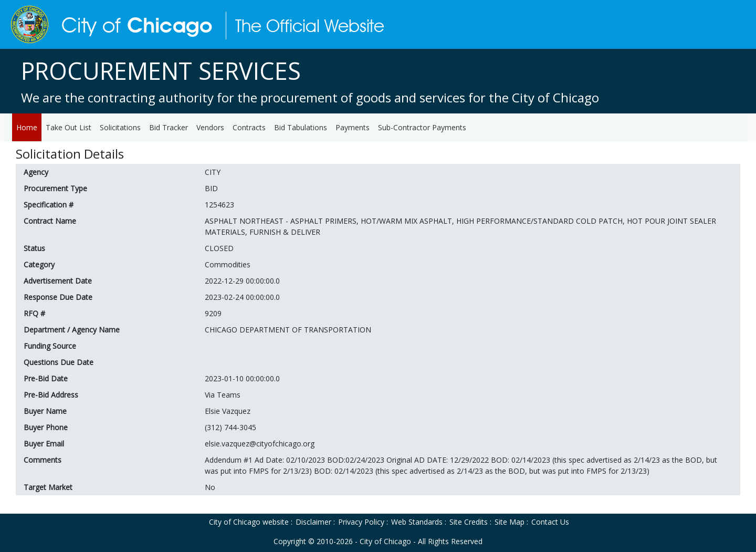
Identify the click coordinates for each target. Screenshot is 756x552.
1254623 (219, 205)
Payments (353, 127)
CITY (213, 172)
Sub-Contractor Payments (422, 127)
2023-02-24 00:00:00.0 (242, 297)
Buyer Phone (46, 427)
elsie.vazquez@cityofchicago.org (260, 444)
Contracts (249, 127)
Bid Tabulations (301, 127)
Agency (36, 172)
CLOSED (219, 248)
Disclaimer (313, 522)
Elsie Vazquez (228, 411)
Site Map (510, 522)
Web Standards (417, 522)
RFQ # (34, 313)
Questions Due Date (59, 362)
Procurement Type (55, 188)
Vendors (210, 127)
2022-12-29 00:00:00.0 (242, 281)
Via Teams (223, 395)
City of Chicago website (249, 522)
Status (34, 248)
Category (39, 264)
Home (27, 127)
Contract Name (50, 221)
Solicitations (120, 127)
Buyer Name (45, 411)
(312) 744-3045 (230, 427)
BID (211, 188)
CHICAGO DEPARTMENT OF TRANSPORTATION (288, 330)
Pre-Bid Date (46, 378)
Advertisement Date (58, 281)
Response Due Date (58, 297)
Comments (43, 460)
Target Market (48, 487)
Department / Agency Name (72, 330)
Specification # (49, 205)
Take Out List (69, 127)
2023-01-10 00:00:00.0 (242, 378)
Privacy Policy (361, 522)
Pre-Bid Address (51, 395)
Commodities (228, 264)
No (210, 487)
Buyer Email (44, 444)
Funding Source (50, 346)
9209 (213, 313)
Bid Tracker (169, 127)
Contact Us (550, 522)
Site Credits (469, 522)
